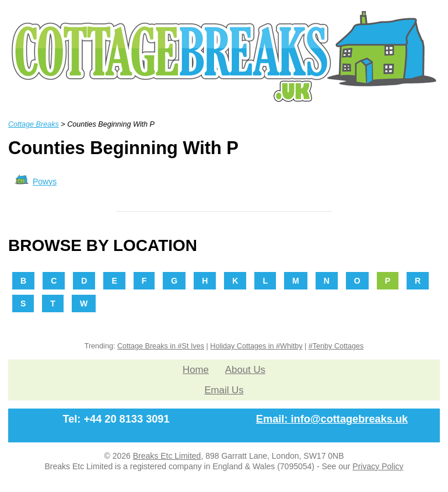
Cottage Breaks (34, 124)
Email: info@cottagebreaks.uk (332, 419)
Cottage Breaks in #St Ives (161, 346)
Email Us (224, 390)
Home (196, 370)
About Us (245, 370)
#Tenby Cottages (336, 346)
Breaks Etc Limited (167, 456)
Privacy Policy (378, 466)
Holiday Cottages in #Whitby (256, 346)
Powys (45, 182)
